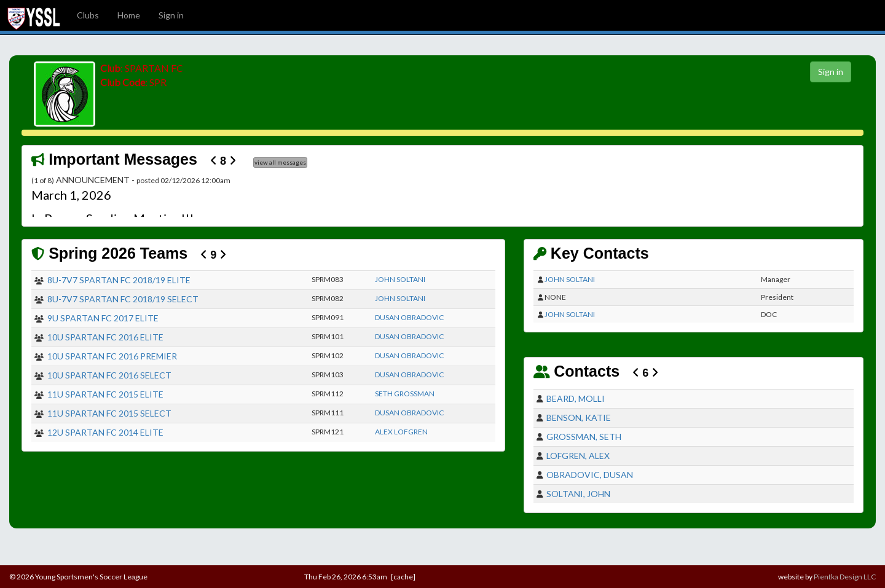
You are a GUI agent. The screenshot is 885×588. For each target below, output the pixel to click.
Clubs (88, 15)
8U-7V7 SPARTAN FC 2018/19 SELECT (123, 299)
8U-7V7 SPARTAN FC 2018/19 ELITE (119, 280)
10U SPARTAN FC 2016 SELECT (109, 375)
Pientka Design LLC (845, 577)
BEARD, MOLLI (576, 398)
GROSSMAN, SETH (584, 437)
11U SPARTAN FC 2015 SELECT (109, 413)
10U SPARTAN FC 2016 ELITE (105, 337)
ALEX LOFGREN (401, 432)
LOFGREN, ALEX (578, 456)
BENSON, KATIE (579, 417)
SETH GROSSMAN (405, 394)
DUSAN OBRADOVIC (409, 317)
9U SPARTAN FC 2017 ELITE (103, 318)
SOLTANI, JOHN (578, 494)
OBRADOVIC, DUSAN (590, 475)
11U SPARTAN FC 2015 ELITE (105, 394)
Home (129, 15)
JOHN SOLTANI (400, 279)
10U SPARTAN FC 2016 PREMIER (112, 356)
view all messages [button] (280, 162)
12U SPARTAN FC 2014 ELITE (105, 432)
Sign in (171, 15)
